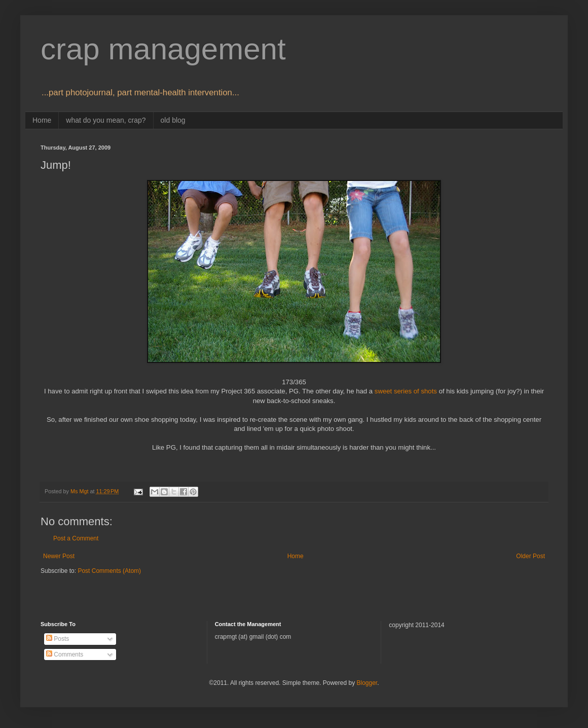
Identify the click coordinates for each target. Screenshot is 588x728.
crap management (163, 49)
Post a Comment (76, 538)
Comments (65, 654)
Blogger (367, 683)
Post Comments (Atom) (109, 571)
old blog (173, 120)
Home (42, 120)
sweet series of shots (406, 391)
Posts (58, 639)
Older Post (530, 556)
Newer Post (59, 556)
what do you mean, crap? (106, 120)
